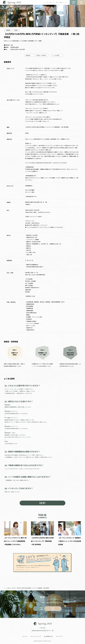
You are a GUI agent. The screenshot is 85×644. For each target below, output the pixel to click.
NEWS (63, 2)
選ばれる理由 (55, 2)
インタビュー (51, 2)
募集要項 (22, 55)
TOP (38, 2)
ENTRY (43, 503)
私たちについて (42, 2)
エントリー (25, 636)
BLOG (66, 2)
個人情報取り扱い (48, 636)
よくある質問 (58, 55)
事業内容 (46, 2)
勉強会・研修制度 (42, 55)
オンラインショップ (36, 636)
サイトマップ (59, 636)
